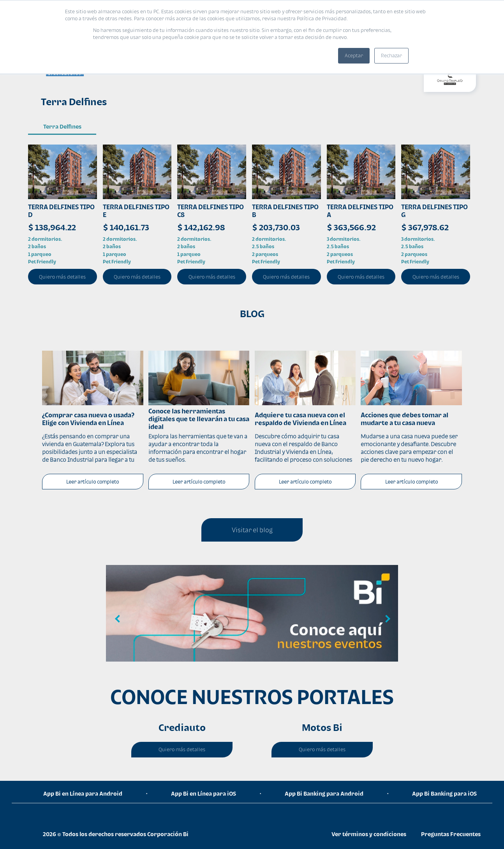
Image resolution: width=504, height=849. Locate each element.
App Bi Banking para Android (324, 793)
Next (386, 619)
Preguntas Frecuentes (451, 834)
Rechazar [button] (391, 56)
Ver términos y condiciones (369, 834)
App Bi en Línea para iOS (204, 793)
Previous (118, 619)
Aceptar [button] (354, 56)
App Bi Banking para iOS (444, 793)
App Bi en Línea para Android (83, 793)
